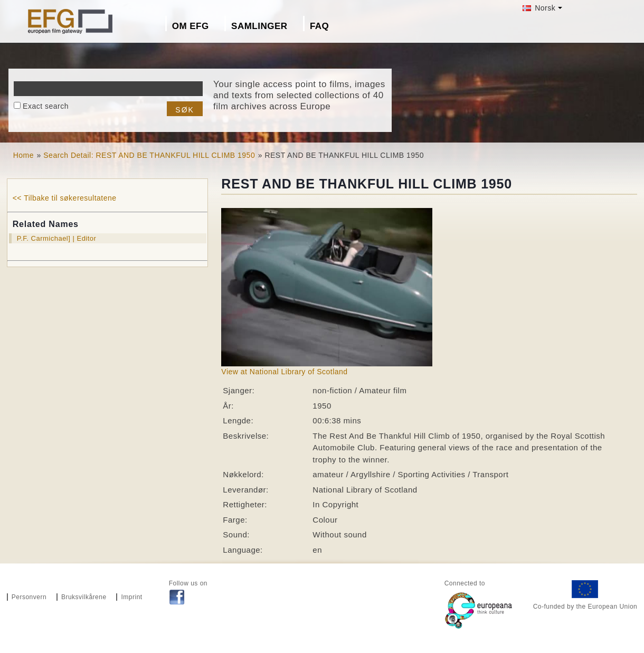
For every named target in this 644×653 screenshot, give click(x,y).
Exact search (46, 106)
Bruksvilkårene (84, 597)
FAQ (319, 26)
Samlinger (259, 26)
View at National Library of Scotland (284, 372)
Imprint (131, 597)
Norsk (539, 8)
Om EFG (191, 26)
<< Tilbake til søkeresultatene (65, 198)
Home (23, 155)
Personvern (29, 597)
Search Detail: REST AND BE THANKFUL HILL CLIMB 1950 (149, 155)
